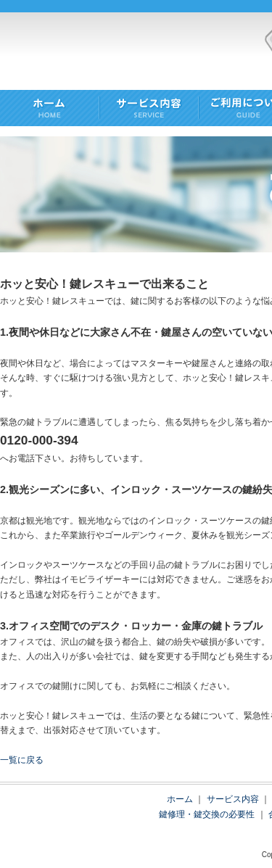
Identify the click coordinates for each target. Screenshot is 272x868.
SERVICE (149, 109)
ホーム (180, 799)
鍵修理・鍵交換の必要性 (207, 814)
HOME (50, 109)
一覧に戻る (22, 760)
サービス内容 (233, 799)
